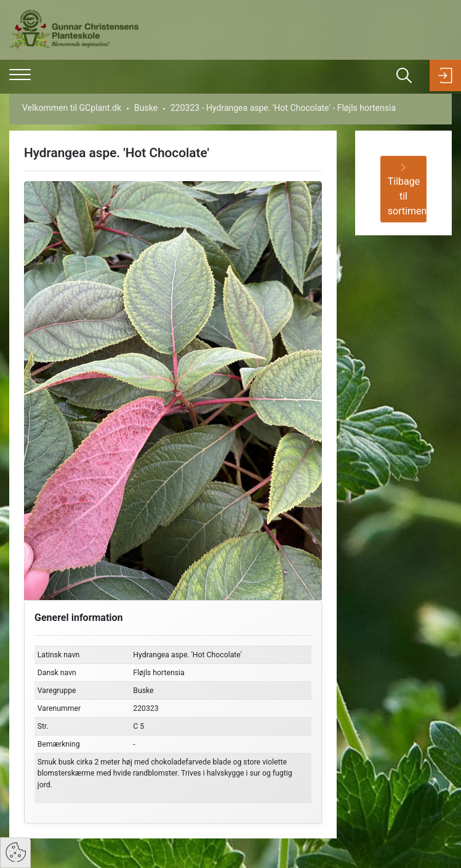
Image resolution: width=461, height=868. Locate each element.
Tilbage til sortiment (407, 190)
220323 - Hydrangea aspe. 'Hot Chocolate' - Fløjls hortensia (283, 108)
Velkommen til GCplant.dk (72, 108)
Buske (146, 108)
